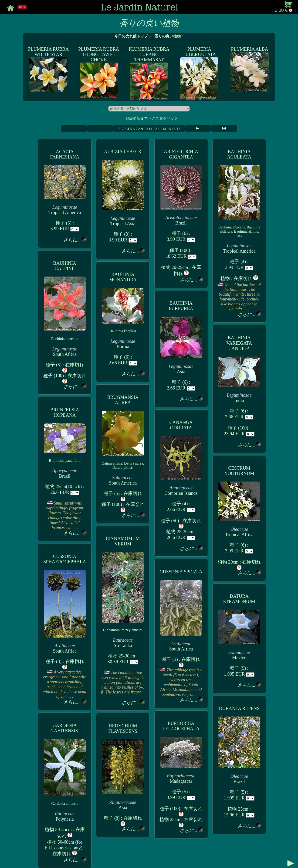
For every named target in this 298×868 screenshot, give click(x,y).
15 (169, 129)
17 (178, 129)
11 (150, 129)
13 (160, 129)
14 (164, 129)
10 (146, 129)
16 (174, 129)
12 (155, 129)
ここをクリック (165, 118)
